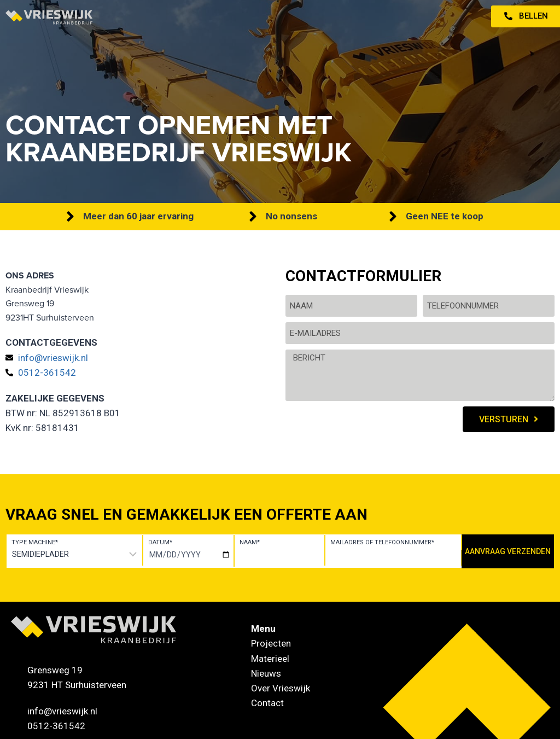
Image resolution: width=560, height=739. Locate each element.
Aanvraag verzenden (508, 551)
